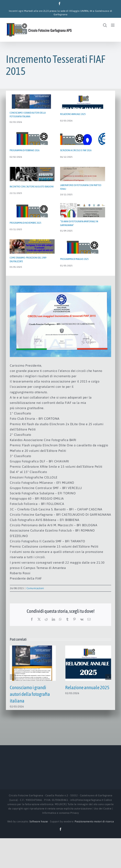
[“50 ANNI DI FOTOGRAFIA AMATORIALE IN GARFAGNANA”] (83, 217)
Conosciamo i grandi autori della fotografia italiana (30, 694)
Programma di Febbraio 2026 (25, 150)
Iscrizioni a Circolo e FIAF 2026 (76, 150)
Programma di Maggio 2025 (74, 259)
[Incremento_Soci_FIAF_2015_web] (60, 321)
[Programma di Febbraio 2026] (32, 145)
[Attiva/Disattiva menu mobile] (113, 25)
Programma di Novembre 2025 (25, 223)
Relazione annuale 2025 (87, 687)
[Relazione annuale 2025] (88, 647)
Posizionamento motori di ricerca (94, 821)
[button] (13, 677)
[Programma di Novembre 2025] (32, 217)
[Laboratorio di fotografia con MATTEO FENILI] (83, 181)
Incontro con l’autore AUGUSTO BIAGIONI (32, 187)
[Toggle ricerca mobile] (105, 25)
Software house (39, 821)
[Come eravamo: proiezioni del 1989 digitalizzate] (32, 253)
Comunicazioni (35, 588)
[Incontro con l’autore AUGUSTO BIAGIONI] (32, 181)
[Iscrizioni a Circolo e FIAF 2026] (83, 145)
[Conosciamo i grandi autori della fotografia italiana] (33, 647)
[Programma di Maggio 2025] (83, 253)
